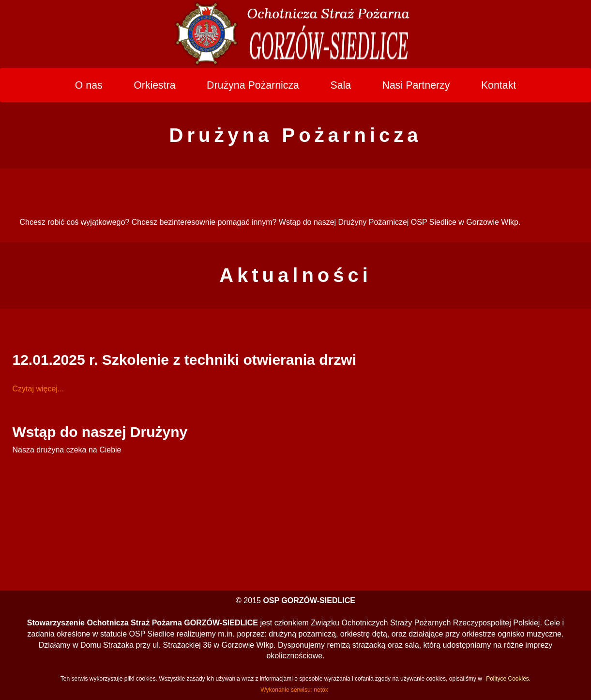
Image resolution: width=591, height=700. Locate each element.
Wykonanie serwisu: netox (294, 690)
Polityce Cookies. (508, 679)
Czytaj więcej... (38, 389)
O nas (89, 85)
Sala (341, 85)
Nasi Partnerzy (416, 85)
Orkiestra (155, 85)
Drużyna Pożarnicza (253, 85)
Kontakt (499, 85)
